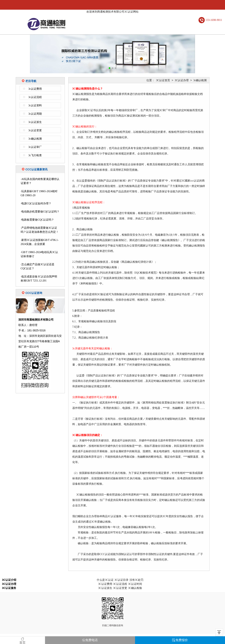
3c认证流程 (35, 97)
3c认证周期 (35, 114)
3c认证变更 (35, 130)
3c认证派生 (35, 122)
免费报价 (180, 640)
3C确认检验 (135, 588)
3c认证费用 (35, 89)
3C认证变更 (120, 588)
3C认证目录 (121, 580)
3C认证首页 (163, 80)
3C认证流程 (120, 584)
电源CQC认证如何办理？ (36, 203)
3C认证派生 (105, 588)
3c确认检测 (35, 139)
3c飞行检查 (35, 155)
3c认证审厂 (35, 147)
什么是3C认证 (105, 580)
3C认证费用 (105, 584)
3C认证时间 (135, 584)
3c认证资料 (35, 105)
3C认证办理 (182, 80)
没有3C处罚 (136, 580)
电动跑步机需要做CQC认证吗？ (40, 212)
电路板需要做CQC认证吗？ (38, 220)
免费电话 (90, 640)
